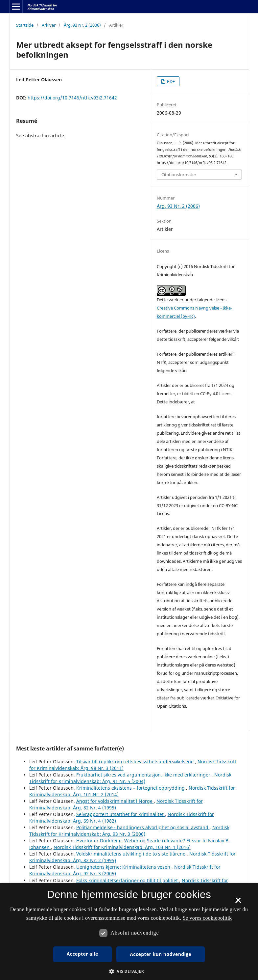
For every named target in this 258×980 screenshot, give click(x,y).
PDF (170, 81)
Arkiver (49, 25)
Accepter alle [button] (82, 954)
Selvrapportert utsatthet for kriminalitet (121, 814)
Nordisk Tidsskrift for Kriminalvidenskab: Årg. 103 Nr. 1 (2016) (122, 847)
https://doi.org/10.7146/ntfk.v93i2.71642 (72, 98)
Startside (25, 25)
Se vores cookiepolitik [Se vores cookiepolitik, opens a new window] (207, 918)
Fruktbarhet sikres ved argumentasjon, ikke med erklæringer (144, 775)
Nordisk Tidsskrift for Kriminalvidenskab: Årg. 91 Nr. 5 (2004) (130, 778)
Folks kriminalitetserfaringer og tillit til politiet (128, 880)
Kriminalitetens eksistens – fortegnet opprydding (131, 788)
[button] (129, 971)
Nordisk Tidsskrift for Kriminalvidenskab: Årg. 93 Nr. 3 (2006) (129, 831)
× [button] (238, 903)
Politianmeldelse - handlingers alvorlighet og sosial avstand (143, 827)
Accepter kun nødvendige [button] (161, 954)
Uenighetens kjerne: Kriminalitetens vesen (124, 867)
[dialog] (129, 932)
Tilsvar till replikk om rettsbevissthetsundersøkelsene (136, 762)
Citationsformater (179, 175)
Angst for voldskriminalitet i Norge (115, 801)
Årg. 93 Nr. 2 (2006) (82, 25)
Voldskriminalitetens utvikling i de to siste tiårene (131, 854)
